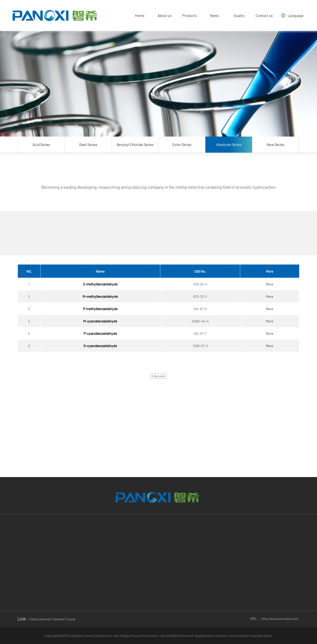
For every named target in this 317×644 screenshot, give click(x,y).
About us (165, 15)
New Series (276, 144)
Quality (239, 15)
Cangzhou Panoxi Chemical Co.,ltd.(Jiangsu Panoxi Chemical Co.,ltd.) (118, 636)
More (270, 284)
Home (140, 15)
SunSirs (243, 636)
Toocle (232, 636)
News (214, 15)
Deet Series (88, 144)
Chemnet (220, 636)
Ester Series (182, 144)
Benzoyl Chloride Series (135, 144)
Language (296, 15)
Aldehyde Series (229, 144)
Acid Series (41, 144)
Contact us (264, 15)
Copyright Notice (261, 636)
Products (190, 15)
